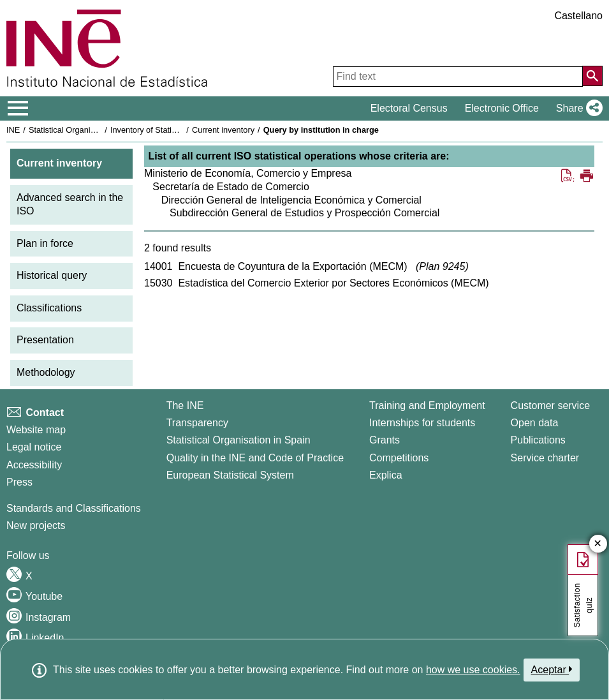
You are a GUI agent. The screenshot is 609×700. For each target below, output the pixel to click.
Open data (535, 423)
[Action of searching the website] (592, 76)
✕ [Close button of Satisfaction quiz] (598, 544)
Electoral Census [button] (409, 108)
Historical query (52, 275)
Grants (385, 440)
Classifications (49, 308)
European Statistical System (230, 475)
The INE (185, 406)
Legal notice (34, 447)
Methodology (46, 372)
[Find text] (458, 77)
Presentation (45, 340)
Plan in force (45, 243)
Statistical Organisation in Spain (86, 130)
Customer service (550, 406)
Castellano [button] (578, 16)
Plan (442, 266)
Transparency (197, 423)
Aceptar (552, 669)
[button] (577, 108)
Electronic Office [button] (502, 108)
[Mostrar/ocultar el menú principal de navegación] (18, 108)
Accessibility (34, 465)
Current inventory (223, 130)
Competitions (399, 458)
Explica (386, 475)
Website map (36, 430)
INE (13, 130)
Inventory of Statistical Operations (171, 130)
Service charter (545, 458)
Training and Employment (427, 406)
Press (19, 482)
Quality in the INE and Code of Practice (255, 458)
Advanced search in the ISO (70, 204)
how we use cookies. (473, 670)
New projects (36, 525)
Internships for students (422, 423)
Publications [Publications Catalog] (538, 440)
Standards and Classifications (74, 508)
